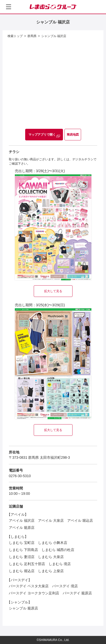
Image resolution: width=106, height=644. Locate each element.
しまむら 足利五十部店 (27, 564)
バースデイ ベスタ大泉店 (29, 586)
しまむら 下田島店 (23, 550)
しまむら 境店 (60, 564)
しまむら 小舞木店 (53, 543)
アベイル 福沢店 (22, 520)
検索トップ (15, 36)
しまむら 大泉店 (51, 557)
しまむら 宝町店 (22, 543)
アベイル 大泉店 (51, 520)
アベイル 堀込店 (80, 520)
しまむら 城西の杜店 (58, 550)
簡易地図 (73, 135)
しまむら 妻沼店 (22, 557)
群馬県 (32, 36)
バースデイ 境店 (65, 586)
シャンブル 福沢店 (54, 36)
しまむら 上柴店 (51, 571)
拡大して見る (53, 291)
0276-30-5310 (20, 476)
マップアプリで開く (42, 135)
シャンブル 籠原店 (23, 608)
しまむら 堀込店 (22, 571)
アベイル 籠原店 (22, 528)
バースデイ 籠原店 (77, 593)
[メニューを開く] (9, 7)
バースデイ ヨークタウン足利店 (34, 593)
